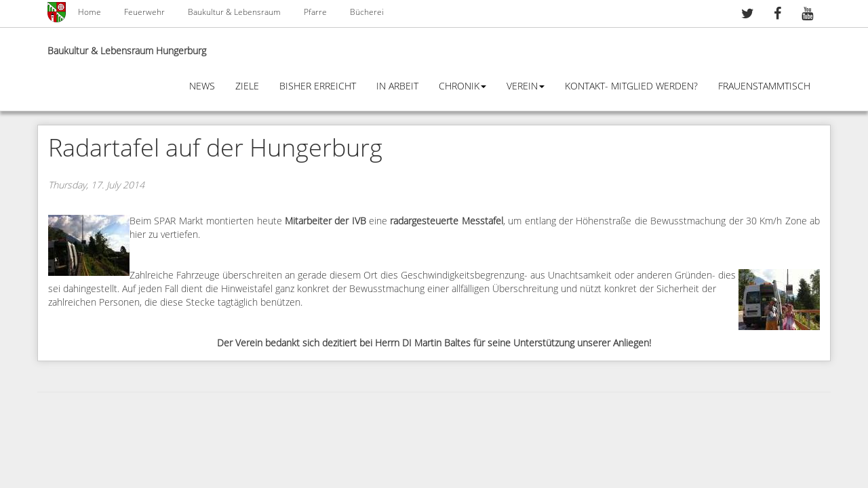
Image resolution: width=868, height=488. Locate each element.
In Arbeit (397, 86)
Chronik (462, 86)
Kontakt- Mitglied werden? (631, 86)
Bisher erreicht (318, 86)
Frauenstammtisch (764, 86)
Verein (526, 86)
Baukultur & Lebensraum (234, 12)
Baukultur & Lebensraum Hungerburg (127, 51)
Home (90, 12)
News (202, 86)
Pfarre (315, 12)
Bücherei (367, 12)
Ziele (247, 86)
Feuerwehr (144, 12)
